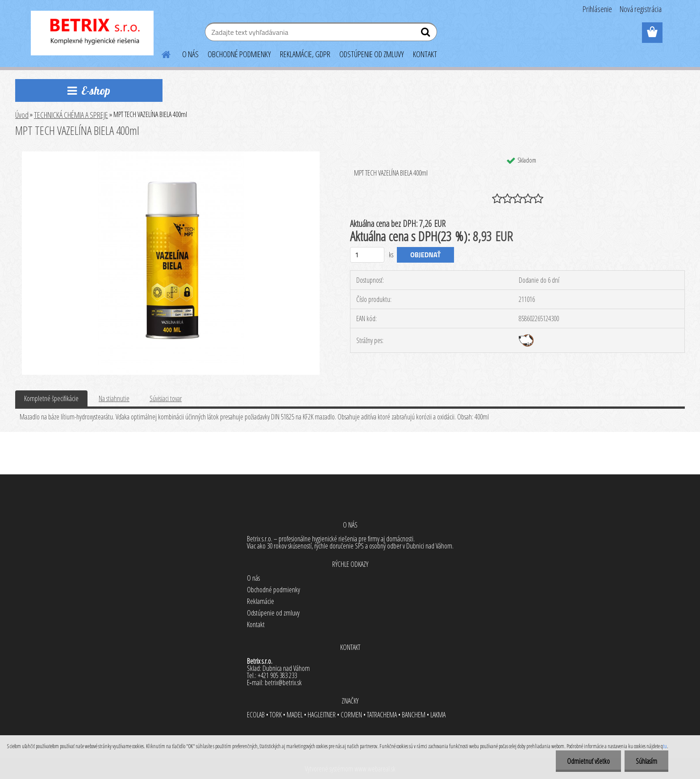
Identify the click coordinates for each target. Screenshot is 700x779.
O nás (253, 578)
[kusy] (367, 255)
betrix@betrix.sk (283, 683)
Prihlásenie (597, 9)
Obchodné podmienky (273, 590)
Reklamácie (260, 601)
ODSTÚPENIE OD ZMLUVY (372, 54)
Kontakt (256, 624)
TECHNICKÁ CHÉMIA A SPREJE (71, 115)
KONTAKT (425, 54)
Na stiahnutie (114, 398)
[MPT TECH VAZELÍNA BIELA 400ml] (171, 155)
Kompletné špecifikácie (51, 398)
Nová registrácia (641, 9)
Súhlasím (646, 761)
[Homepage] (161, 53)
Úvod (22, 115)
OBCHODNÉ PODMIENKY (239, 54)
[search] (427, 34)
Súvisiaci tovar (166, 398)
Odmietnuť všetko (588, 761)
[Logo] (92, 33)
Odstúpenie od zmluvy (273, 613)
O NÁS (190, 54)
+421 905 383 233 (277, 675)
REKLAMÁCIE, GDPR (305, 54)
